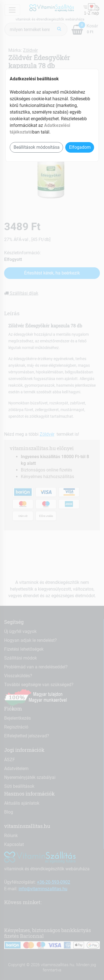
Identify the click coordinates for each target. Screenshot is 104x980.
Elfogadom (80, 147)
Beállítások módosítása (37, 147)
